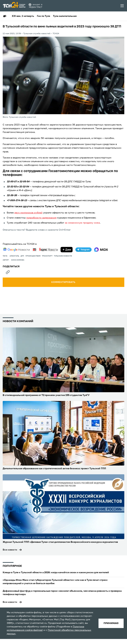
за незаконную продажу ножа (82, 223)
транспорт (47, 256)
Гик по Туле (44, 16)
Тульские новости (63, 256)
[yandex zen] (67, 250)
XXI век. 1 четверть (23, 16)
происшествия (33, 256)
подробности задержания (41, 218)
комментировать (63, 282)
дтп (22, 256)
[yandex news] (45, 250)
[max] (101, 250)
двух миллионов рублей (28, 213)
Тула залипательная (65, 16)
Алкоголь (14, 256)
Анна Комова (18, 260)
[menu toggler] (122, 6)
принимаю (111, 623)
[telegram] (83, 250)
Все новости (10, 550)
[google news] (16, 250)
